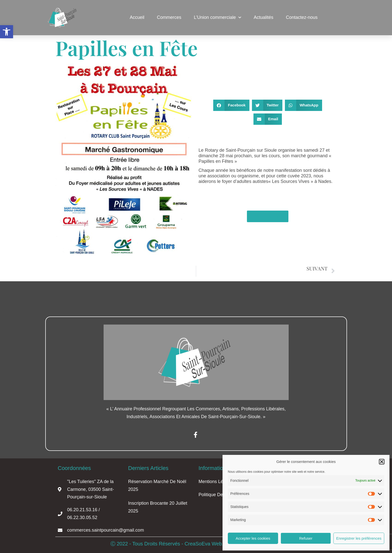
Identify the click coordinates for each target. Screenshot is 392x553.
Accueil (137, 17)
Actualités (264, 17)
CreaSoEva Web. (205, 544)
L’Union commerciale (217, 18)
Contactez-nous (302, 17)
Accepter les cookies (253, 538)
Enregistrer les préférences (359, 538)
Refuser (306, 538)
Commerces (169, 17)
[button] (7, 32)
